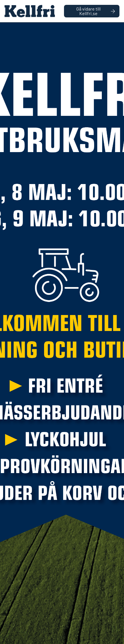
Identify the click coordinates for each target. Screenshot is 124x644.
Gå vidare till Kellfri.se (96, 11)
